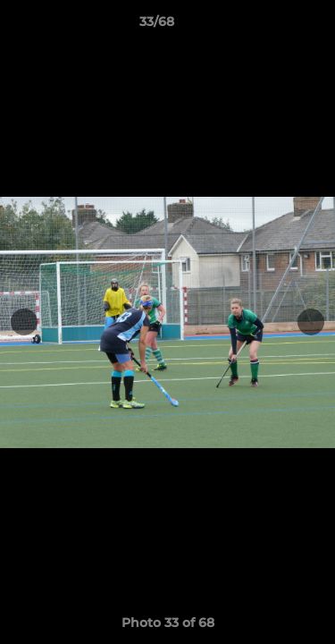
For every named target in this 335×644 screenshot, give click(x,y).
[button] (271, 26)
